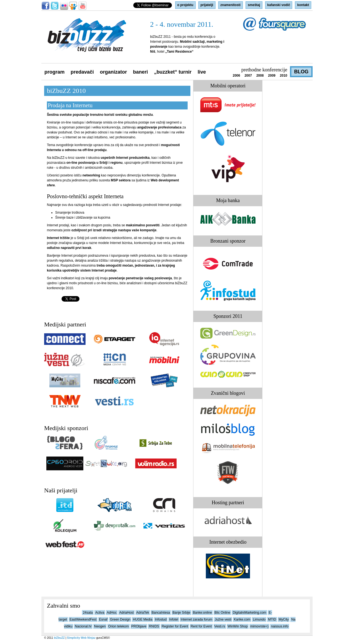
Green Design (120, 619)
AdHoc (112, 613)
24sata (88, 613)
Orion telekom (119, 626)
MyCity (284, 619)
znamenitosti (231, 5)
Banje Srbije (181, 613)
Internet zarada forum (197, 619)
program (54, 72)
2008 (260, 76)
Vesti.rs (220, 626)
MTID (272, 619)
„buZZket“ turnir (173, 72)
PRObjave (139, 626)
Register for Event (175, 626)
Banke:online (202, 613)
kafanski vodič (279, 5)
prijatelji (207, 5)
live (202, 72)
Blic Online (222, 613)
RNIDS (154, 626)
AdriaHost (127, 613)
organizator (113, 72)
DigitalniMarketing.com (249, 613)
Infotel (174, 619)
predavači (82, 72)
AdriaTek (143, 613)
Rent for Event (201, 626)
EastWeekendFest (83, 619)
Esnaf (103, 619)
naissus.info (280, 626)
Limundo (259, 619)
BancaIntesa (161, 613)
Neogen (100, 626)
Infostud (161, 619)
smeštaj (254, 5)
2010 (284, 76)
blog (301, 72)
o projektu (185, 5)
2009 (272, 76)
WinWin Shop (238, 626)
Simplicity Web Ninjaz (81, 638)
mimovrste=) (259, 626)
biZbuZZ (59, 638)
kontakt (303, 5)
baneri (140, 72)
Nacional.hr (83, 626)
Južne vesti (223, 619)
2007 (248, 76)
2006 (236, 76)
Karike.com (242, 619)
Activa (100, 613)
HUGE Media (143, 619)
